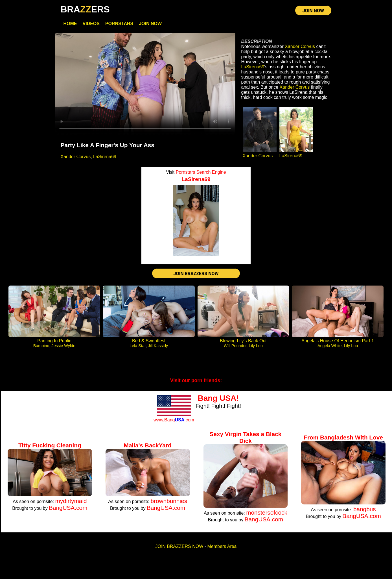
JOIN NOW (313, 11)
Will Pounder (235, 348)
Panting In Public (54, 343)
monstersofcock (267, 514)
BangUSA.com (68, 510)
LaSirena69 (105, 158)
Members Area (222, 548)
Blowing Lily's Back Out (243, 343)
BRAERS (85, 9)
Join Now (150, 25)
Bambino (41, 348)
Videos (91, 25)
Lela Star (138, 348)
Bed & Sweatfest (149, 343)
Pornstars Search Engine (201, 173)
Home (70, 25)
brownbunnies (169, 503)
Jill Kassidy (158, 348)
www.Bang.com (174, 422)
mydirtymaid (71, 503)
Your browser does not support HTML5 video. (145, 85)
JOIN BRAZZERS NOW (196, 275)
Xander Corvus (75, 158)
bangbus (365, 511)
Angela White (330, 348)
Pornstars (119, 25)
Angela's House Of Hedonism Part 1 (338, 343)
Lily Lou (256, 348)
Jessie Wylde (63, 348)
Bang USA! (218, 400)
